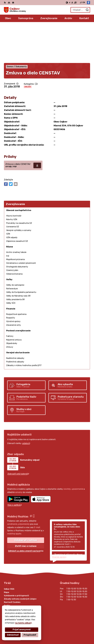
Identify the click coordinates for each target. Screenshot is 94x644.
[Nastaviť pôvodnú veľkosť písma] (72, 3)
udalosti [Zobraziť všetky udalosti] (26, 406)
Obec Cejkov (36, 634)
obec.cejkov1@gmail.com (16, 599)
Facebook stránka (13, 602)
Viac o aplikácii (15, 468)
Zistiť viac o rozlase (26, 509)
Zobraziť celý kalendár (18, 436)
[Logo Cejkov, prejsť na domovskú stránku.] (15, 10)
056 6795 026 (11, 596)
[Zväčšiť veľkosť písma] (75, 3)
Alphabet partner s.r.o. (40, 631)
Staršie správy (59, 520)
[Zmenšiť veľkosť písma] (70, 3)
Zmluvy (28, 49)
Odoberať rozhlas (26, 503)
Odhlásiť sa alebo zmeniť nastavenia (26, 513)
